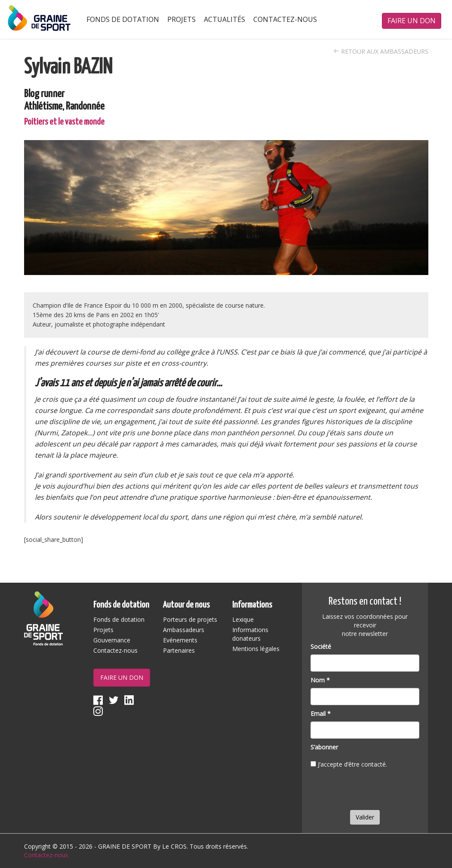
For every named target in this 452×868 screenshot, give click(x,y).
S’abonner (324, 747)
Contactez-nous (285, 19)
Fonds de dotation (123, 19)
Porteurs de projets (190, 619)
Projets (181, 19)
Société (321, 646)
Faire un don (412, 21)
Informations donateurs (250, 634)
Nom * (320, 680)
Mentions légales (256, 649)
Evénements (180, 640)
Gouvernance (112, 640)
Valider (365, 817)
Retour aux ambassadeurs (381, 51)
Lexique (243, 619)
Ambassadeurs (184, 630)
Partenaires (179, 650)
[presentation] (376, 791)
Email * (321, 714)
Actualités (224, 19)
